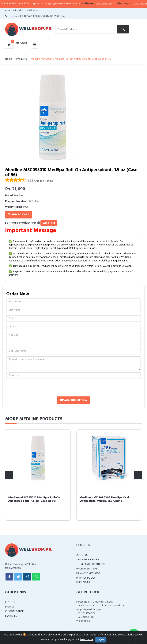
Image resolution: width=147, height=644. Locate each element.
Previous (9, 475)
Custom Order (14, 611)
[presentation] (35, 388)
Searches (11, 616)
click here (49, 223)
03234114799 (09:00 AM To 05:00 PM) (42, 16)
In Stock (10, 602)
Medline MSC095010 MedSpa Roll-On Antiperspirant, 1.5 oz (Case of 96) (34, 499)
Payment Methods (88, 573)
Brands (10, 607)
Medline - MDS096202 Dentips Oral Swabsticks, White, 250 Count (104, 499)
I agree (101, 640)
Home (9, 59)
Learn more (87, 640)
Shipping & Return (88, 560)
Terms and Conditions (90, 564)
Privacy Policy (86, 578)
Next (138, 475)
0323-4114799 (108, 4)
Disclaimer (83, 582)
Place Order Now (73, 400)
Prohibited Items (87, 569)
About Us (82, 555)
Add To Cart (19, 215)
